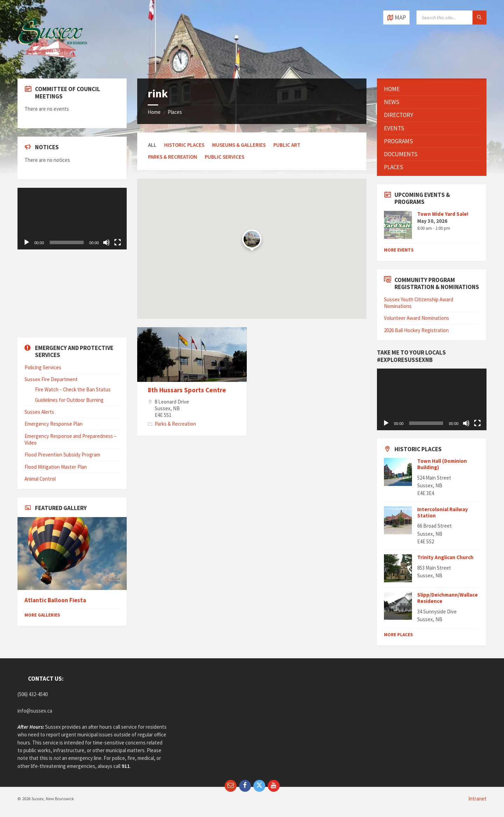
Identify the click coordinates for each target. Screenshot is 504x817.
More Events (399, 250)
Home (154, 112)
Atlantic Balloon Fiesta (55, 600)
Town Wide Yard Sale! (443, 214)
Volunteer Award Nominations (416, 318)
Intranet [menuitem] (477, 799)
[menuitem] (432, 89)
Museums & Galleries (239, 145)
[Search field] (451, 18)
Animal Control (40, 479)
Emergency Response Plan (54, 424)
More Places (398, 635)
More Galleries (42, 615)
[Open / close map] (396, 18)
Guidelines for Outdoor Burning (69, 400)
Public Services (225, 157)
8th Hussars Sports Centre (187, 390)
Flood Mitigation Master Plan (56, 467)
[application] (72, 219)
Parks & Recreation (173, 157)
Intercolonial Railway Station (443, 512)
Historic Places (184, 145)
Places (175, 112)
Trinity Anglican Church (445, 557)
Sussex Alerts (39, 412)
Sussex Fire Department (51, 379)
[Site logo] (52, 64)
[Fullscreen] (118, 242)
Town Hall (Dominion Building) (442, 464)
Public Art (287, 145)
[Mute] (106, 242)
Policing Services (43, 367)
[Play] (27, 242)
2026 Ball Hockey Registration (416, 330)
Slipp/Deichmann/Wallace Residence (447, 598)
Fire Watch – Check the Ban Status (73, 389)
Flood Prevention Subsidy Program (62, 455)
